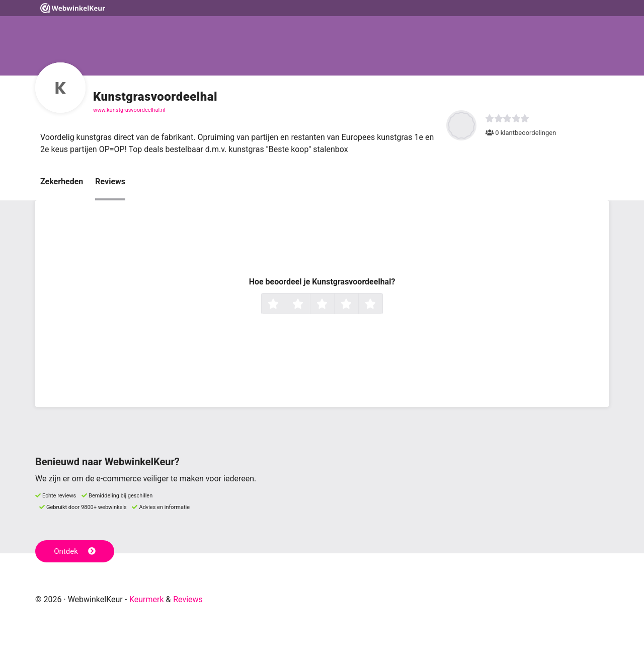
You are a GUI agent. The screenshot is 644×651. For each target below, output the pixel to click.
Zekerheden (62, 182)
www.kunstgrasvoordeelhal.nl (129, 110)
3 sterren (333, 305)
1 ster (285, 305)
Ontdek (75, 551)
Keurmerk (147, 599)
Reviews (110, 182)
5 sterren (381, 305)
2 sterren (309, 305)
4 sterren (357, 305)
